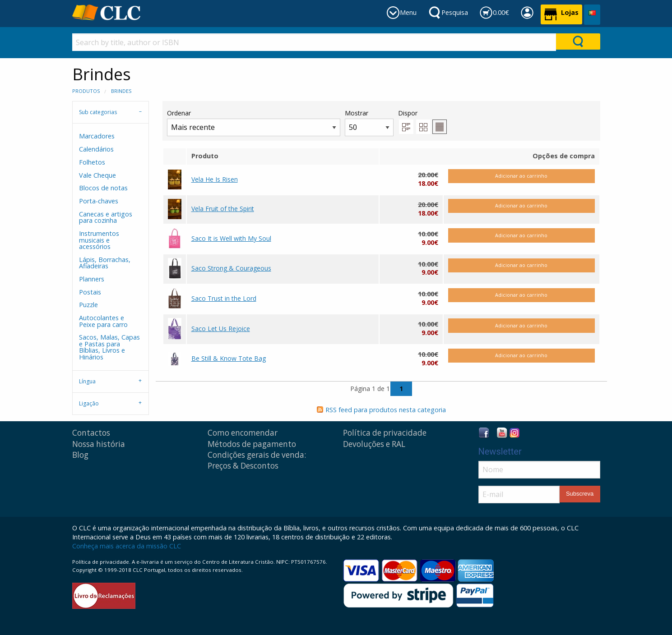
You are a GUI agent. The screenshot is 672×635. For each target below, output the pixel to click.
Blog (80, 455)
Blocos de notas (103, 188)
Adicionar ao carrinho (521, 176)
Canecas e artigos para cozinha (106, 217)
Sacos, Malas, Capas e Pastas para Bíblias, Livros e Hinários (109, 347)
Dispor (408, 113)
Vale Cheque (97, 175)
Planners (92, 279)
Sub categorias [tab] (98, 112)
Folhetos (92, 162)
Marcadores (97, 136)
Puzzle (88, 305)
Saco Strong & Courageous (231, 268)
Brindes (121, 91)
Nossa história (99, 444)
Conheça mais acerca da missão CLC (127, 546)
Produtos (86, 91)
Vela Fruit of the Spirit (223, 209)
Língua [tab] (87, 381)
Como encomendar (243, 433)
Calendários (96, 149)
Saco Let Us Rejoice (221, 329)
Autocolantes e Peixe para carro (103, 321)
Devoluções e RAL (374, 444)
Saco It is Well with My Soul (231, 238)
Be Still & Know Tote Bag (229, 358)
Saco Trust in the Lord (224, 298)
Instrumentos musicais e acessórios (99, 240)
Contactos (91, 433)
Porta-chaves (99, 201)
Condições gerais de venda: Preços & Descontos (257, 460)
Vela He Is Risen (215, 179)
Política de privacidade (385, 433)
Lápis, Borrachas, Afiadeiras (105, 263)
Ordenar (254, 122)
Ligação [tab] (89, 403)
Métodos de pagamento (252, 444)
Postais (90, 292)
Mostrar (369, 122)
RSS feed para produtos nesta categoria (386, 410)
